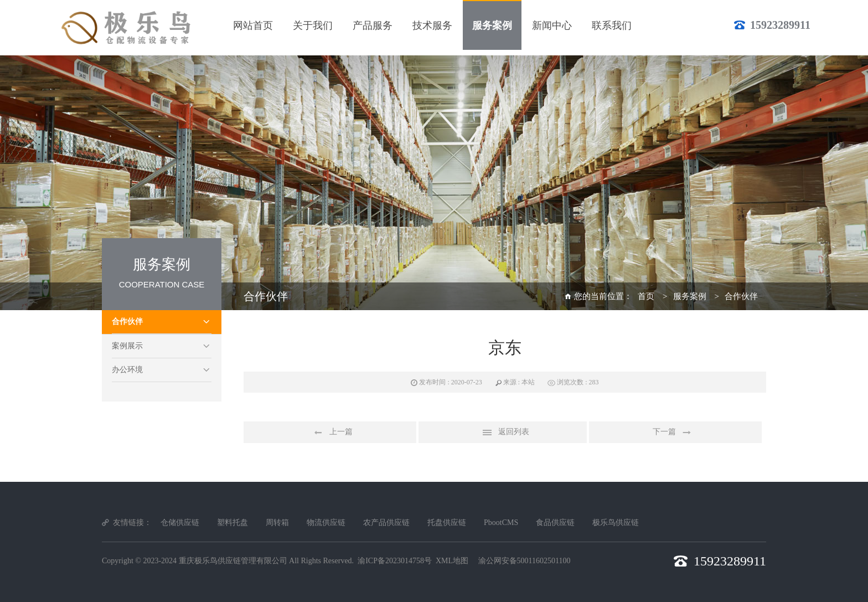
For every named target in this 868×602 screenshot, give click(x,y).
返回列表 (503, 433)
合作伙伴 (127, 321)
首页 (646, 296)
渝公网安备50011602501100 (525, 561)
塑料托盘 (232, 523)
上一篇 (330, 433)
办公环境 (127, 370)
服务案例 (690, 296)
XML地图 (452, 561)
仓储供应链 (180, 523)
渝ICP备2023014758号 (395, 561)
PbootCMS (501, 523)
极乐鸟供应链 (616, 523)
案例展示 (127, 346)
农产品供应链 (386, 523)
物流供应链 (326, 523)
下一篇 (675, 433)
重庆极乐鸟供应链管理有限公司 (233, 561)
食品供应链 (555, 523)
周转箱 (277, 523)
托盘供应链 (447, 523)
